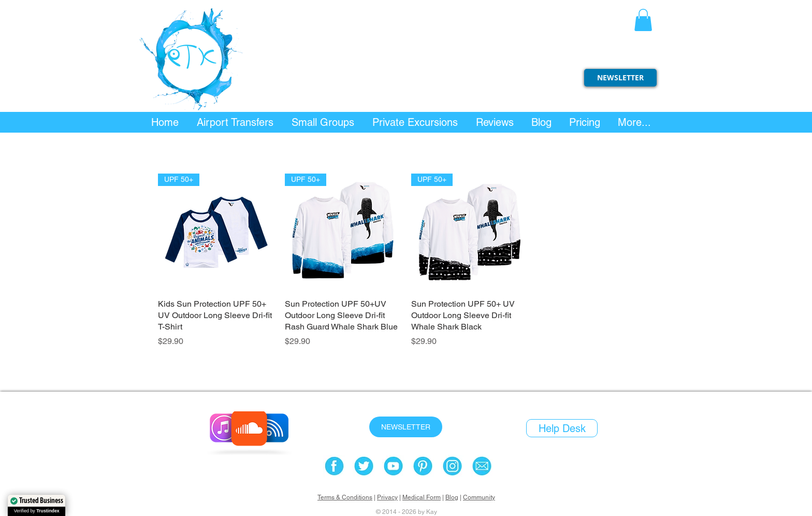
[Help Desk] (562, 428)
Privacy (387, 497)
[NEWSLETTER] (620, 78)
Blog (452, 497)
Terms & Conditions (345, 497)
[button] (643, 20)
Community (479, 497)
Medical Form (422, 497)
